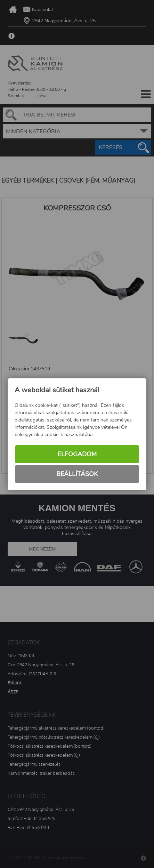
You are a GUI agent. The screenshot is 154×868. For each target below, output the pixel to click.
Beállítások (77, 474)
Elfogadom (77, 454)
